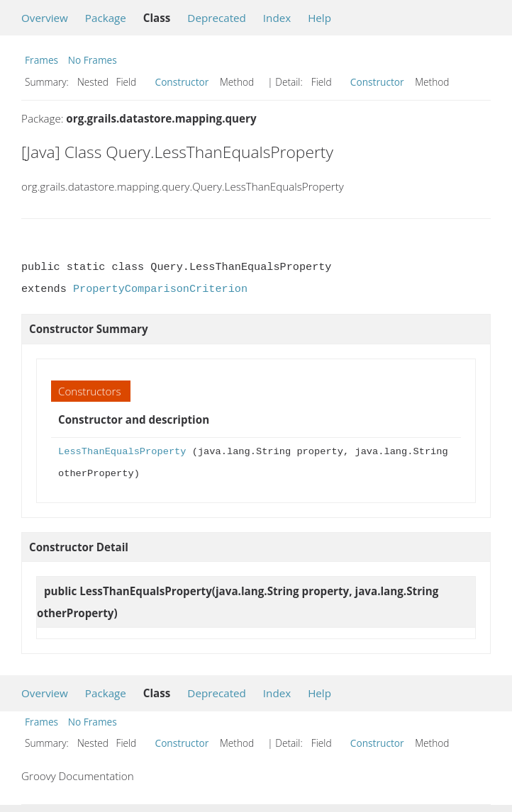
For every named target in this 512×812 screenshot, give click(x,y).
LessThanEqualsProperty (122, 452)
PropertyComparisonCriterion (160, 289)
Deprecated (217, 18)
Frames (41, 60)
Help (319, 18)
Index (277, 18)
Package (106, 18)
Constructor (182, 82)
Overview (45, 18)
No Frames (93, 60)
